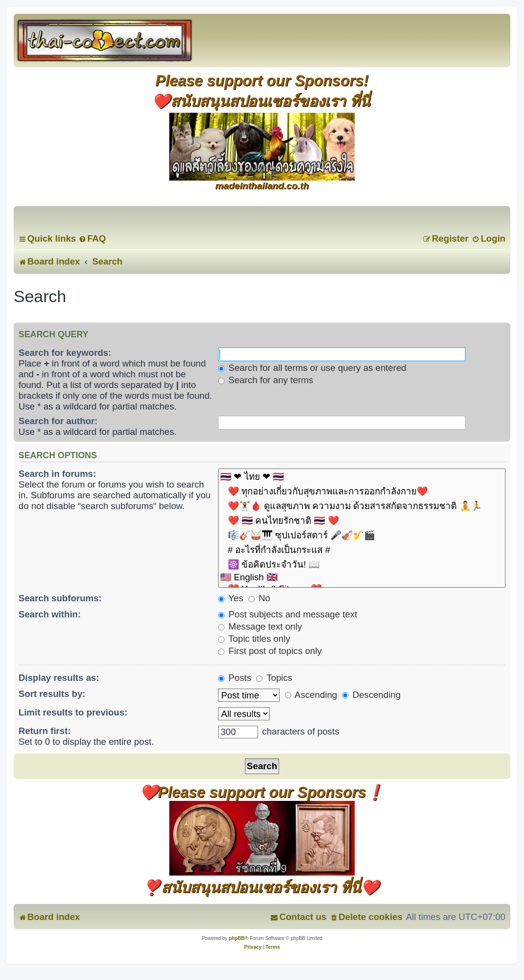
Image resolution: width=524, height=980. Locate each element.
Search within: (50, 614)
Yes (231, 598)
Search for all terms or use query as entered (312, 368)
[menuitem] (92, 238)
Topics (274, 678)
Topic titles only (254, 639)
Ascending (311, 695)
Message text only (260, 626)
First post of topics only (270, 651)
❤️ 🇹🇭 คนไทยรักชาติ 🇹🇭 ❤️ (362, 521)
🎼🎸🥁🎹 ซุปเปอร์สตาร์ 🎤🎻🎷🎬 (362, 535)
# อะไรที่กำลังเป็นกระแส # (362, 550)
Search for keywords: (65, 353)
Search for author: (58, 421)
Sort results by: (52, 694)
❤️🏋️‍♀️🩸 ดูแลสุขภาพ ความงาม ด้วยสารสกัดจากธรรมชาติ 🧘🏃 (362, 506)
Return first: (45, 731)
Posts (235, 678)
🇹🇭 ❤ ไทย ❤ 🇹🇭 (362, 477)
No (259, 598)
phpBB (237, 938)
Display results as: (59, 678)
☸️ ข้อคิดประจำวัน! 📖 (362, 565)
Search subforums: (60, 598)
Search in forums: (57, 474)
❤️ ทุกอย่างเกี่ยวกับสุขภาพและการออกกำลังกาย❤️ (362, 491)
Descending (371, 695)
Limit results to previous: (73, 712)
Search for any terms (266, 380)
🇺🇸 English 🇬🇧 (362, 578)
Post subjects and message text (288, 614)
